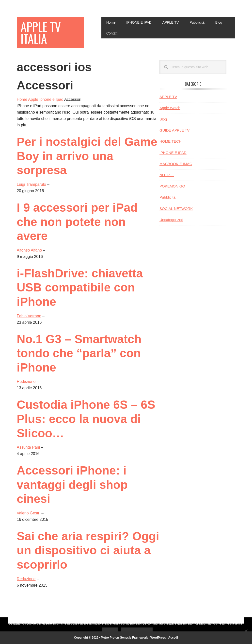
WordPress (158, 638)
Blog (163, 119)
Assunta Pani (28, 447)
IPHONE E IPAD (173, 153)
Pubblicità (167, 197)
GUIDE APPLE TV (174, 130)
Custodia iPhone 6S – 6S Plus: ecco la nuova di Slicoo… (86, 419)
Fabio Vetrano (29, 316)
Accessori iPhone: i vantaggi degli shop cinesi (72, 485)
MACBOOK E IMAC (176, 164)
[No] (246, 631)
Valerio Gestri (29, 513)
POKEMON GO (172, 186)
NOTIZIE (167, 175)
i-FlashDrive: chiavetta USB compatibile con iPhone (80, 288)
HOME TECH (171, 141)
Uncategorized (171, 220)
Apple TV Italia (41, 32)
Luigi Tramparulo (31, 184)
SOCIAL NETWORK (176, 209)
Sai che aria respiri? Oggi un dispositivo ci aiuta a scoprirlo (88, 550)
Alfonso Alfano (29, 250)
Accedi (173, 638)
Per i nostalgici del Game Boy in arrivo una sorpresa (87, 156)
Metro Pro (108, 638)
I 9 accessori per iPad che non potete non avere (77, 222)
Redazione (26, 381)
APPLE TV (168, 97)
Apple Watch (170, 108)
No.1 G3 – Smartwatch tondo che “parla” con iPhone (79, 353)
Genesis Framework (134, 638)
